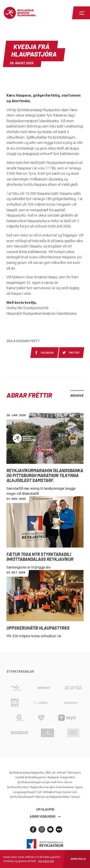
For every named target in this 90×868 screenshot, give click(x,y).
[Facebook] (33, 829)
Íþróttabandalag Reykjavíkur (45, 844)
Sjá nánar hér (46, 861)
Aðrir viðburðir (43, 816)
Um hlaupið (45, 809)
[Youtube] (50, 829)
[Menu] (81, 13)
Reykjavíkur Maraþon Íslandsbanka (27, 13)
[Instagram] (42, 829)
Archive (77, 395)
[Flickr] (59, 829)
